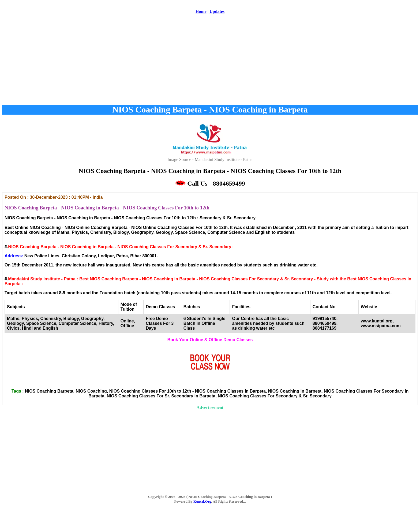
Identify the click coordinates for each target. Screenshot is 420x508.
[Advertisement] (210, 61)
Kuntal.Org (202, 501)
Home (201, 11)
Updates (217, 11)
